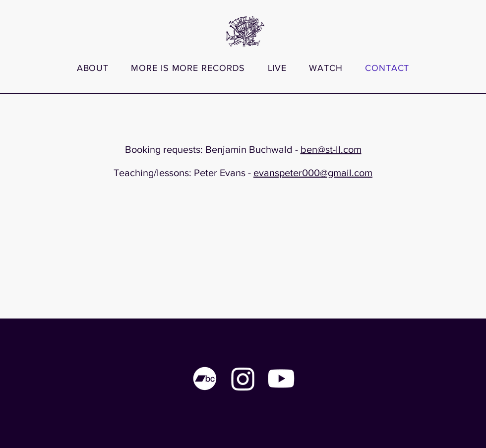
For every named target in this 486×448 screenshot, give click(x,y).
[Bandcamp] (205, 379)
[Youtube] (281, 379)
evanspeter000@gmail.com (313, 173)
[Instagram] (243, 379)
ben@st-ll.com (331, 149)
